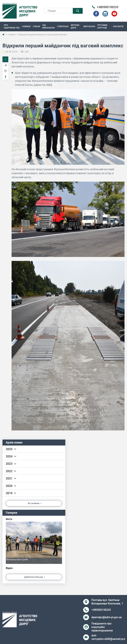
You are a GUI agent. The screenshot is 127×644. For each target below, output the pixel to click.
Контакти (118, 26)
